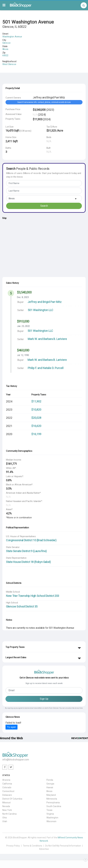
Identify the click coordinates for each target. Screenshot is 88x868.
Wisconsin (51, 821)
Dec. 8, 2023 (23, 297)
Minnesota (52, 799)
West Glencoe (9, 64)
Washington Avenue (12, 37)
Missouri (7, 803)
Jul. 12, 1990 (23, 355)
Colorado (7, 787)
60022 (5, 55)
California (7, 784)
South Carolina (54, 806)
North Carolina (9, 814)
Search (44, 206)
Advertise (44, 849)
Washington (52, 818)
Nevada (6, 806)
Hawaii (50, 787)
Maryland (51, 795)
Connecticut (8, 791)
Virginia (50, 814)
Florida (50, 780)
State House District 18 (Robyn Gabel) (28, 562)
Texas (49, 810)
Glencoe (6, 43)
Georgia (50, 784)
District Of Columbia (12, 799)
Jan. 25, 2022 (23, 326)
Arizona (6, 780)
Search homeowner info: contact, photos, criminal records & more (44, 102)
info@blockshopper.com (16, 760)
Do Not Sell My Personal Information (63, 846)
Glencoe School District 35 (22, 606)
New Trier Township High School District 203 (33, 596)
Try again (11, 727)
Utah (5, 821)
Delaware (7, 795)
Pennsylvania (53, 803)
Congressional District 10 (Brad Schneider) (31, 540)
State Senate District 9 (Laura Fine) (26, 551)
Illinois (5, 49)
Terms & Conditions (33, 846)
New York (7, 810)
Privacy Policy (13, 846)
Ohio (5, 818)
